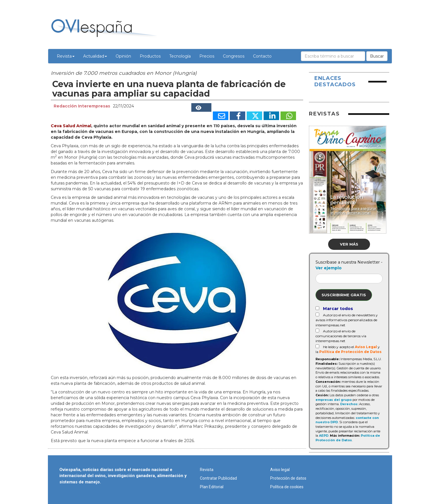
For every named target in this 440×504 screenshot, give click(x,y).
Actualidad (95, 56)
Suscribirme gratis (344, 295)
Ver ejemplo (329, 268)
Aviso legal (280, 470)
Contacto (262, 56)
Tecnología (180, 56)
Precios (207, 56)
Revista (66, 56)
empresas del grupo (334, 400)
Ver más (349, 244)
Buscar (377, 56)
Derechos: (349, 404)
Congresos (234, 56)
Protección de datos (288, 478)
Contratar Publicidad (218, 478)
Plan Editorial (212, 487)
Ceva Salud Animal (71, 126)
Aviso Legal (366, 347)
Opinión (123, 56)
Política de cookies (287, 487)
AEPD (324, 436)
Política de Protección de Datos (350, 352)
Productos (150, 56)
